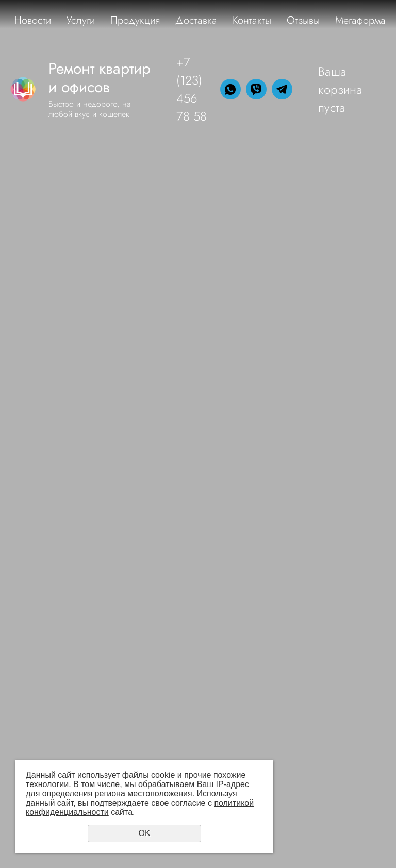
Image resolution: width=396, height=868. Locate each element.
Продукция (135, 20)
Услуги (81, 20)
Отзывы (303, 20)
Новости (33, 20)
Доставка (196, 20)
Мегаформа (360, 20)
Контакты (252, 20)
